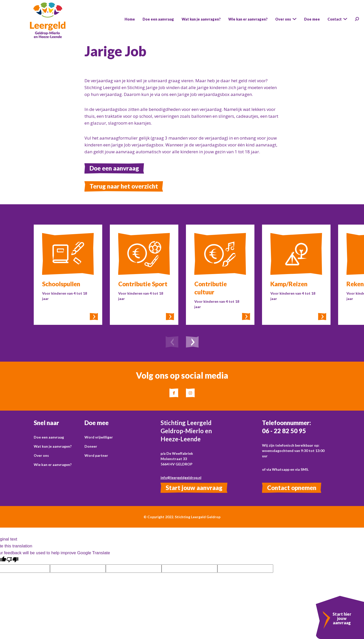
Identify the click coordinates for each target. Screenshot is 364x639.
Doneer (91, 446)
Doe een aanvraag (114, 168)
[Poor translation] (12, 560)
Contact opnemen (292, 488)
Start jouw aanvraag (194, 488)
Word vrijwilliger (99, 437)
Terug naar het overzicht (124, 186)
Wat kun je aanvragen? (53, 446)
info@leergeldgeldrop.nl (181, 477)
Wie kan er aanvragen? (53, 465)
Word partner (96, 455)
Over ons (41, 455)
